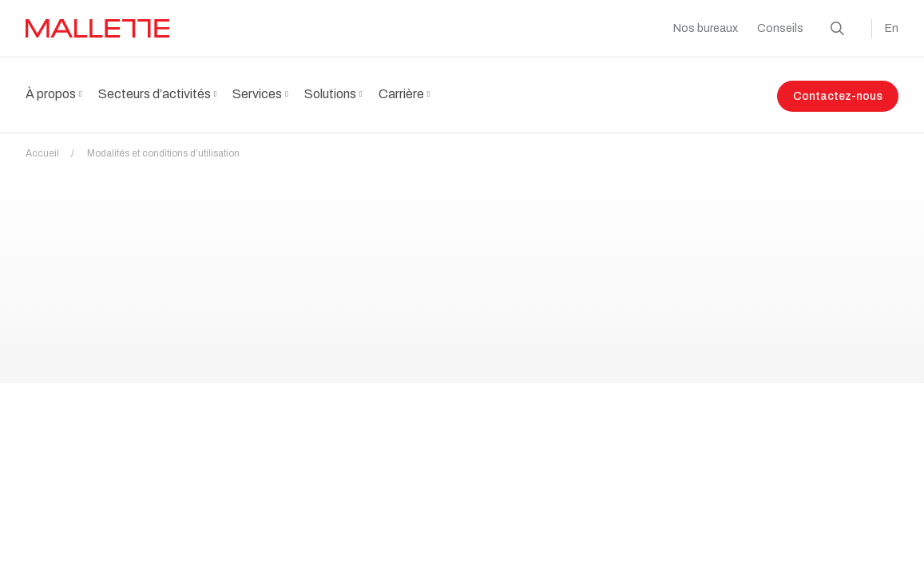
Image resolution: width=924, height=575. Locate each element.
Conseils (780, 28)
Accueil (55, 144)
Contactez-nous (838, 96)
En (892, 28)
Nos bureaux (706, 28)
